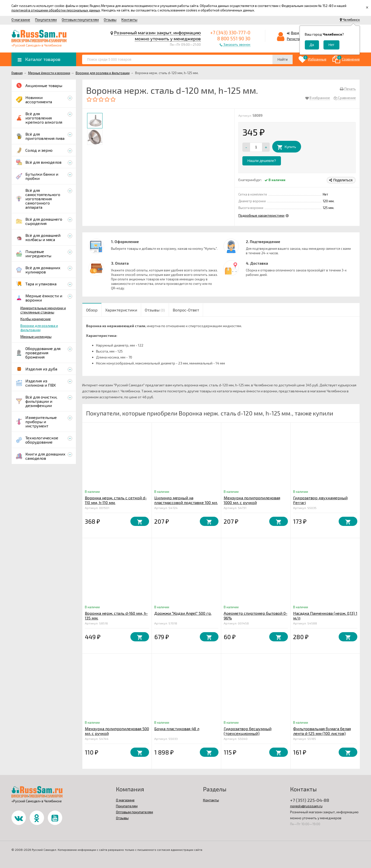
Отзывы (110, 20)
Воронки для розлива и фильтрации (39, 328)
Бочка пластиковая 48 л (177, 729)
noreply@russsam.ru (306, 806)
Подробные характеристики (261, 215)
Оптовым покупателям (80, 20)
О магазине (21, 20)
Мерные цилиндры (36, 336)
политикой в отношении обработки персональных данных (56, 10)
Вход (295, 33)
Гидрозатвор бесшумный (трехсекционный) (248, 731)
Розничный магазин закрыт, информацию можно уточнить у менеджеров (157, 36)
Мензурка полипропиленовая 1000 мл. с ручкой (252, 500)
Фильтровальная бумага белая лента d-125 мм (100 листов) (322, 731)
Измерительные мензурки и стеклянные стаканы (43, 310)
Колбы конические (36, 319)
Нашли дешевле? (262, 161)
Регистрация (297, 39)
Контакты (129, 20)
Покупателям (46, 20)
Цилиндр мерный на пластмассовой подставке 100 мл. (186, 500)
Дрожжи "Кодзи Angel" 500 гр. (183, 613)
